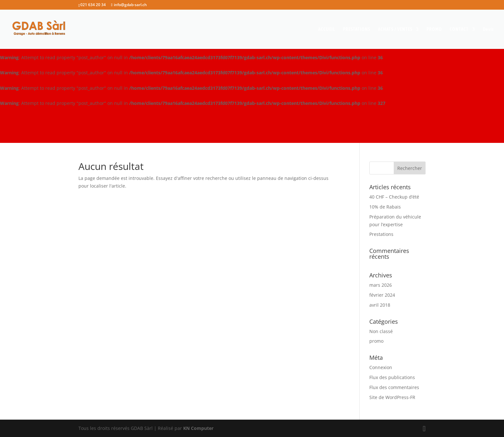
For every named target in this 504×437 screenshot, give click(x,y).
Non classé (381, 331)
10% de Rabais (385, 207)
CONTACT (459, 29)
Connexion (381, 367)
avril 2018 (380, 305)
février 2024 (382, 295)
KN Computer (198, 428)
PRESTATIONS (357, 29)
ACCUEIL (327, 29)
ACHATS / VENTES (395, 29)
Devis (488, 29)
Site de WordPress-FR (392, 397)
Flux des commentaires (394, 387)
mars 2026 (381, 285)
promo (376, 341)
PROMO (434, 29)
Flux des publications (392, 377)
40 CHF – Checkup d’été (394, 197)
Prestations (381, 234)
